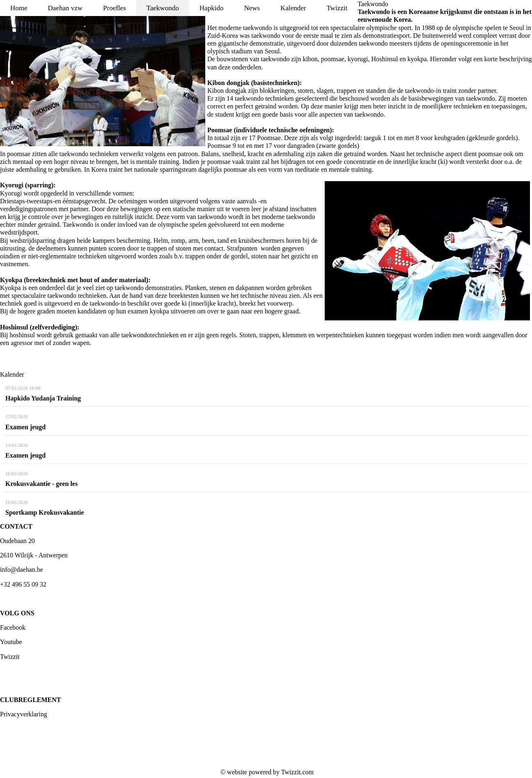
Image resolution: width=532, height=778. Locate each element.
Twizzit (337, 8)
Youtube (11, 642)
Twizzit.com (297, 772)
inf (4, 570)
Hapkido (212, 8)
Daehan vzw (65, 8)
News (252, 8)
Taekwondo (163, 8)
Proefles (115, 8)
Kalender (293, 8)
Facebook (13, 627)
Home (19, 8)
